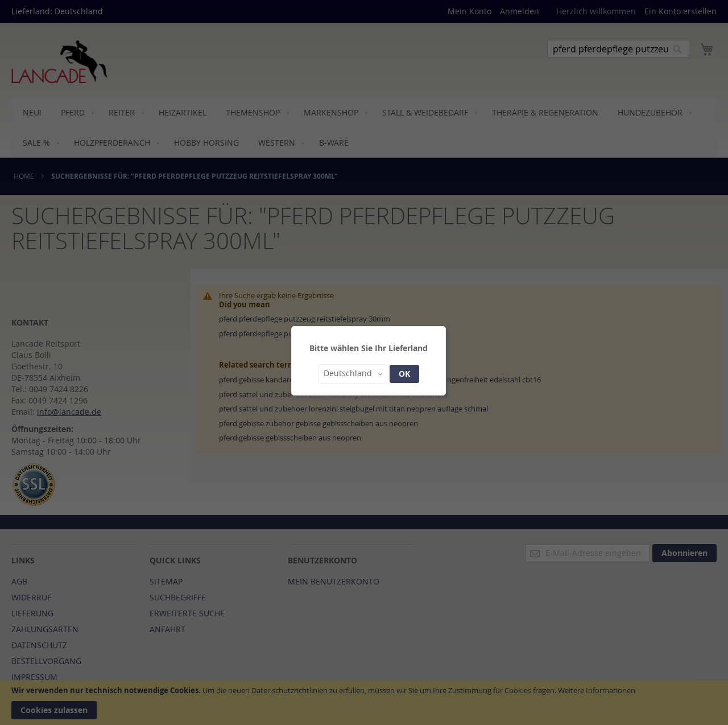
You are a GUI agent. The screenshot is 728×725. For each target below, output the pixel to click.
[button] (353, 374)
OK (404, 374)
